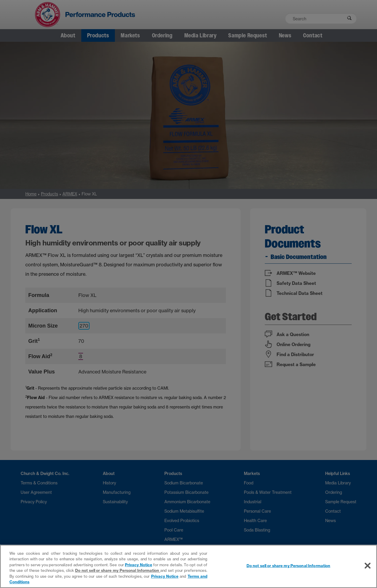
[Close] (368, 566)
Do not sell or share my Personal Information (118, 570)
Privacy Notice (138, 565)
